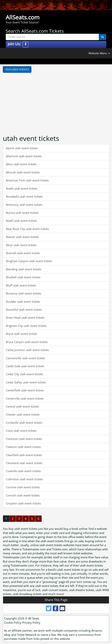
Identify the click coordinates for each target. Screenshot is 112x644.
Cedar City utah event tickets (24, 374)
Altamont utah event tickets (24, 156)
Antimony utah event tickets (24, 205)
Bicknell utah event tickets (23, 253)
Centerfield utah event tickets (25, 390)
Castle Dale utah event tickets (25, 366)
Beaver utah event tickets (22, 237)
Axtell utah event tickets (21, 221)
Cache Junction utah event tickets (27, 350)
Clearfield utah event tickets (24, 455)
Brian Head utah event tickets (25, 318)
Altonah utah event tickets (23, 172)
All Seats (34, 618)
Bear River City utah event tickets (27, 229)
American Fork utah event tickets (27, 180)
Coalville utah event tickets (23, 471)
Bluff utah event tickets (21, 285)
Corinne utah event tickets (23, 487)
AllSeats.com (23, 17)
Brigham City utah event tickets (26, 326)
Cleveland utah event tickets (24, 463)
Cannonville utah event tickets (25, 358)
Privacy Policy (31, 622)
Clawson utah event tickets (23, 447)
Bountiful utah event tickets (24, 310)
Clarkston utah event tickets (24, 439)
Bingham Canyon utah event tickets (29, 261)
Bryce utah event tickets (21, 334)
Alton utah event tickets (21, 164)
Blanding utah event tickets (24, 269)
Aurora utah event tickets (22, 213)
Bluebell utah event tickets (23, 277)
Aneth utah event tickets (22, 188)
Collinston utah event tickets (24, 479)
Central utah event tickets (22, 406)
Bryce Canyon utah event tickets (27, 342)
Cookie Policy (13, 622)
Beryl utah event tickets (21, 245)
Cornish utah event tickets (23, 495)
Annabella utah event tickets (24, 196)
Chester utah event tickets (23, 414)
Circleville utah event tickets (24, 423)
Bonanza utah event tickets (23, 293)
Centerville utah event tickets (25, 398)
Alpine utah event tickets (22, 148)
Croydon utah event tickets (23, 503)
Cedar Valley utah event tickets (26, 382)
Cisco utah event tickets (21, 431)
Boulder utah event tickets (23, 302)
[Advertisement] (41, 101)
